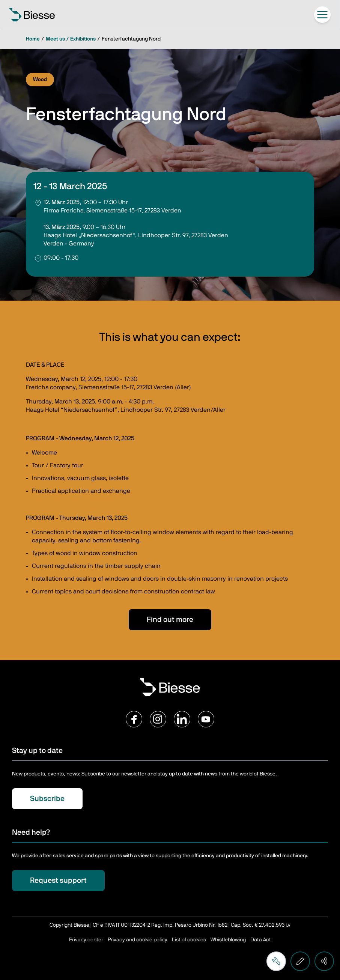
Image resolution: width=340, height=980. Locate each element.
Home (33, 39)
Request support (58, 881)
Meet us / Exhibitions (71, 39)
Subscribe (47, 799)
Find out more (170, 620)
